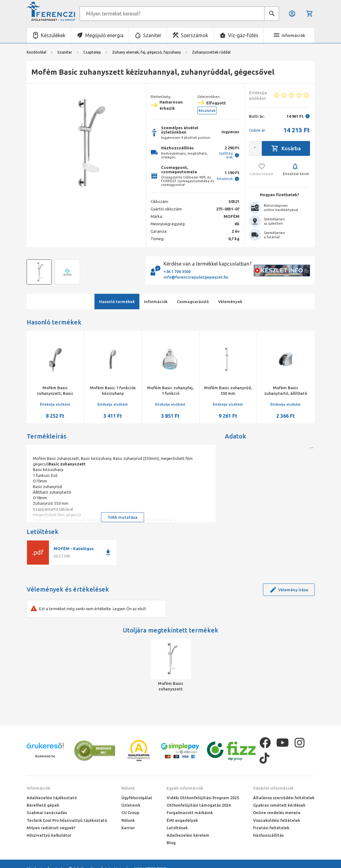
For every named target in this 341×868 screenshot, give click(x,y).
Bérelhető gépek (43, 805)
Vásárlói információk (273, 788)
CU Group (130, 813)
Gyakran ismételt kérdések (279, 805)
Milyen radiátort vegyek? (51, 828)
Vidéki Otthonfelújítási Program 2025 (203, 798)
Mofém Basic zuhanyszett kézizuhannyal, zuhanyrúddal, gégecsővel (171, 686)
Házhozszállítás (268, 835)
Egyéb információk (185, 788)
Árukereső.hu (45, 756)
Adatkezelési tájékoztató (52, 798)
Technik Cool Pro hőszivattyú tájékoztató (67, 820)
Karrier (128, 828)
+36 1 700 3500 (177, 271)
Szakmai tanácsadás (47, 813)
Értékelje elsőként (55, 404)
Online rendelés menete (277, 813)
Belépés (292, 14)
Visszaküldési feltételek (277, 820)
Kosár (310, 14)
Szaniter (152, 35)
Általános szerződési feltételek (284, 798)
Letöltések (177, 828)
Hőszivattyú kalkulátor (49, 835)
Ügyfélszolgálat (137, 798)
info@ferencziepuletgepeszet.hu (196, 277)
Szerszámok (195, 35)
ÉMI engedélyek (182, 820)
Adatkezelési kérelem (188, 835)
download (108, 553)
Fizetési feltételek (271, 828)
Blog (171, 843)
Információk (38, 788)
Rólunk (128, 788)
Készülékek (53, 35)
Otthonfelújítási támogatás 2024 (199, 805)
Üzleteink (131, 805)
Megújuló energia (104, 35)
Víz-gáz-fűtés (243, 35)
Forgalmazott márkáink (190, 813)
